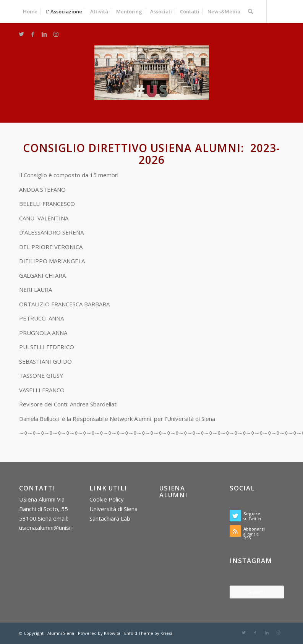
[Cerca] (250, 11)
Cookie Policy (107, 499)
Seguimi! (257, 592)
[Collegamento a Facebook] (33, 34)
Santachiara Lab (110, 518)
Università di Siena (113, 509)
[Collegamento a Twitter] (21, 34)
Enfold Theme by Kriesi (148, 633)
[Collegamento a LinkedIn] (44, 34)
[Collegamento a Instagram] (56, 34)
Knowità (112, 633)
